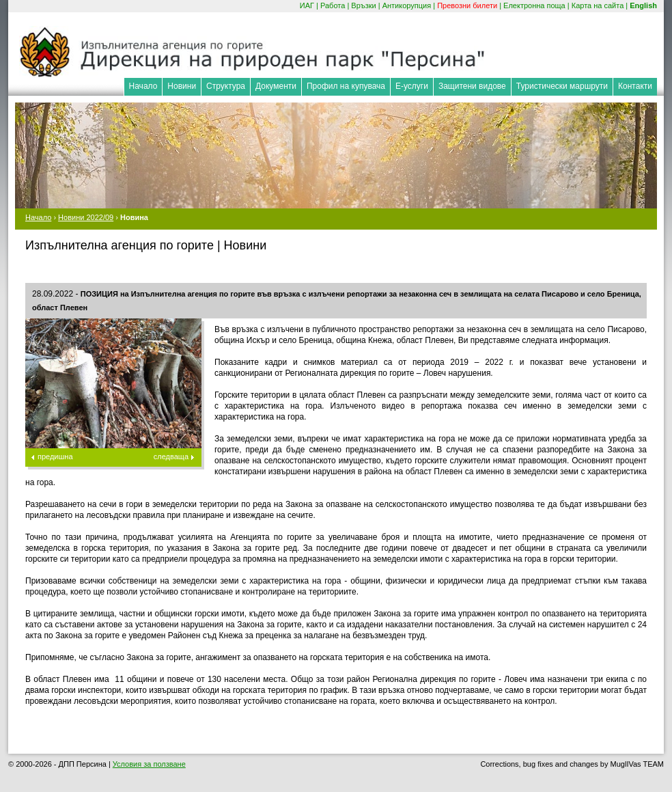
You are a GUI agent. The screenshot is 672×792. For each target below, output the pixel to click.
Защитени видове (472, 86)
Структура (226, 86)
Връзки (363, 5)
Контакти (635, 86)
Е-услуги (412, 86)
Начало (143, 86)
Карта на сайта (598, 5)
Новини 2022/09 (86, 217)
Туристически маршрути (562, 86)
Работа (333, 5)
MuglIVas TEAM (637, 764)
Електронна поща (534, 5)
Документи (276, 86)
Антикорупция (407, 5)
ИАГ (307, 5)
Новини (182, 86)
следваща (171, 456)
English (643, 5)
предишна (55, 456)
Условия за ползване (149, 764)
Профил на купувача (346, 86)
